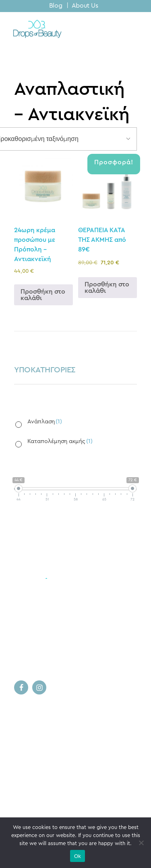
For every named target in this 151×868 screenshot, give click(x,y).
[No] (141, 843)
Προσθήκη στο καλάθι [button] (43, 295)
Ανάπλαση (45, 422)
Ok (78, 856)
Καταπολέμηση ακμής (60, 441)
